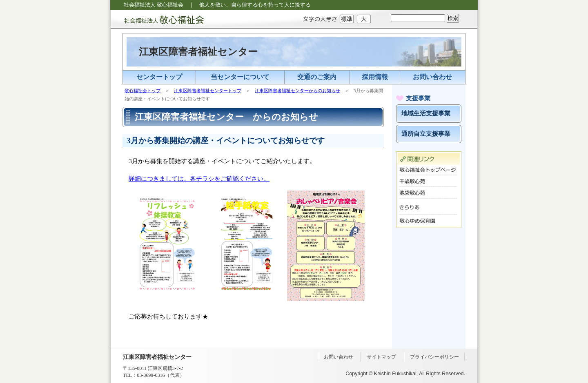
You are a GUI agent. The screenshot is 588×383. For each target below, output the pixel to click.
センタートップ (159, 77)
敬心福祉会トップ (143, 91)
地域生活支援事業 (426, 113)
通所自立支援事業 (426, 134)
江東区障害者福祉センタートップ (208, 91)
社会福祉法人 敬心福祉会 (157, 19)
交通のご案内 (317, 77)
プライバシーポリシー (434, 357)
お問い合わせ (432, 77)
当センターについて (240, 77)
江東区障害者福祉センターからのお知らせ (297, 91)
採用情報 (375, 77)
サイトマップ (381, 357)
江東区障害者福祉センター (198, 52)
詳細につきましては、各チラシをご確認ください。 (199, 178)
